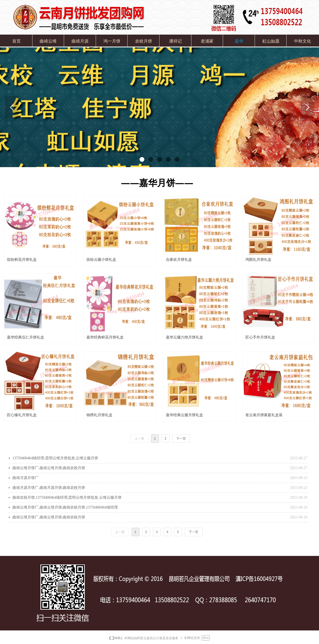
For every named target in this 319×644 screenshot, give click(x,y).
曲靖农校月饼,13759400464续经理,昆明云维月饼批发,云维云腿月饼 (67, 498)
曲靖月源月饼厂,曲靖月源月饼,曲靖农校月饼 (49, 488)
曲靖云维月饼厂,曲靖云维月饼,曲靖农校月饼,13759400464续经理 (65, 507)
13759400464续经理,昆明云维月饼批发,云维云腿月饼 (55, 458)
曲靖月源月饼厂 (26, 478)
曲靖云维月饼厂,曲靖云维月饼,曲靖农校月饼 (49, 468)
